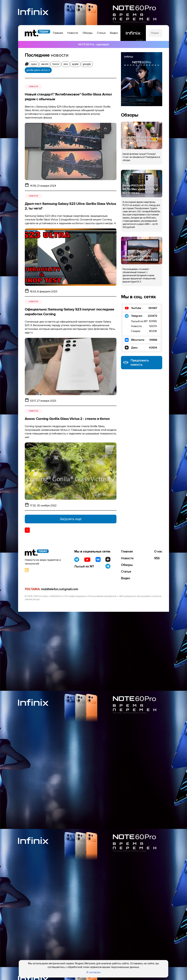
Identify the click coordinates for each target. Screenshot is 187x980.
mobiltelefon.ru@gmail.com (60, 590)
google (87, 64)
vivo (66, 64)
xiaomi (45, 64)
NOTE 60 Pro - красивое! (94, 44)
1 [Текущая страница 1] (27, 530)
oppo (34, 64)
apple (75, 64)
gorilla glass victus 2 (38, 70)
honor (56, 64)
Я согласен (94, 972)
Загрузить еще (71, 519)
